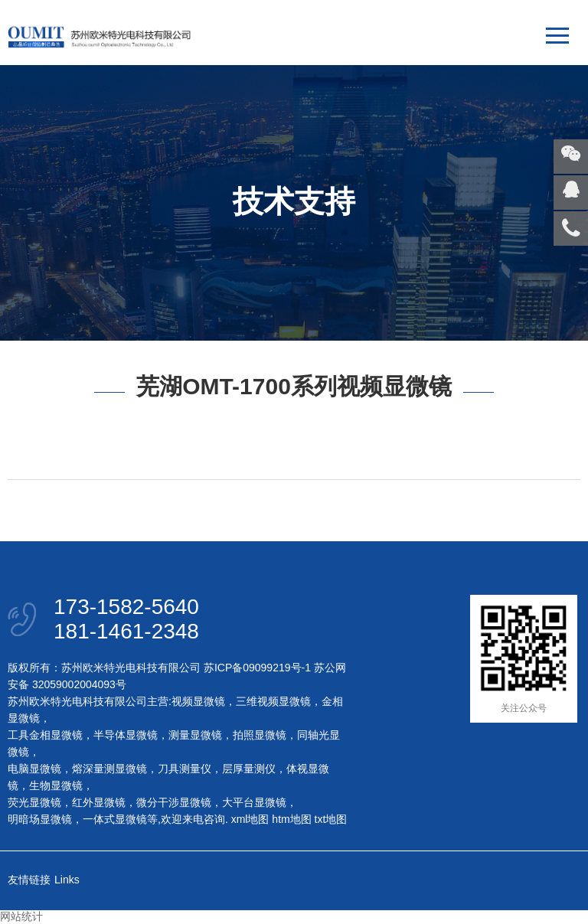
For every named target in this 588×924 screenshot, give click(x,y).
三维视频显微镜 (273, 701)
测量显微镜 (195, 735)
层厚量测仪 (249, 769)
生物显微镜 (56, 785)
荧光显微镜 (34, 802)
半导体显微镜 (126, 735)
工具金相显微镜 (45, 735)
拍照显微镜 (260, 735)
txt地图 (331, 819)
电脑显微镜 (34, 769)
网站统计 (21, 916)
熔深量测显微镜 (109, 769)
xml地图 (250, 819)
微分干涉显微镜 (174, 802)
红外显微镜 (99, 802)
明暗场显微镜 (40, 819)
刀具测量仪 (185, 769)
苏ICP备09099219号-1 (257, 668)
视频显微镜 (198, 701)
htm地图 (291, 819)
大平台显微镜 (254, 802)
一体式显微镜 (115, 819)
